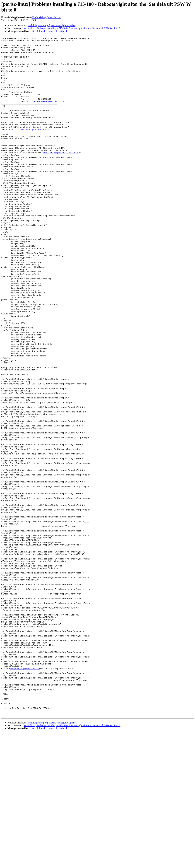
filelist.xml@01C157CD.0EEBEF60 (61, 176)
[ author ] (62, 31)
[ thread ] (42, 31)
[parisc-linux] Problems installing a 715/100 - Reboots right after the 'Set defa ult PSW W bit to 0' (72, 28)
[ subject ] (52, 31)
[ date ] (33, 31)
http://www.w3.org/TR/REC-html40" (32, 148)
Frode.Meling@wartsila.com (47, 17)
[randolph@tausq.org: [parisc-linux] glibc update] (52, 25)
